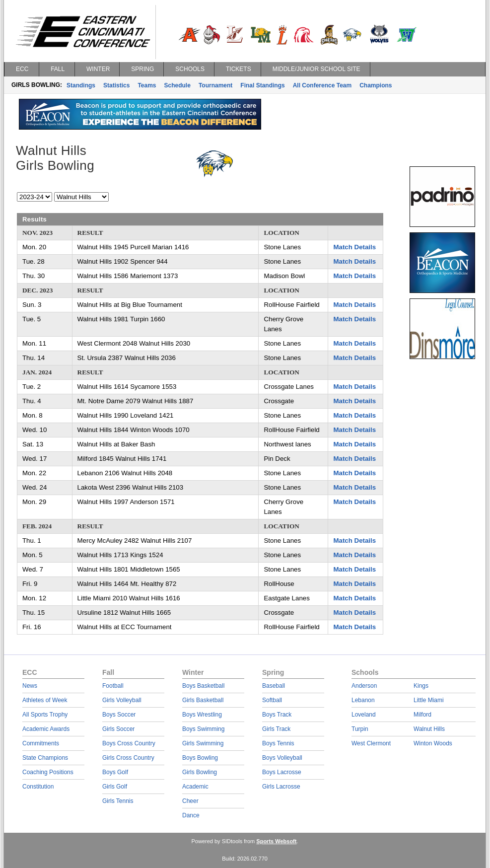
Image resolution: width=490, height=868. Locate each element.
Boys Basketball (203, 686)
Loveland (364, 715)
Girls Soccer (118, 729)
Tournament (215, 85)
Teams (147, 85)
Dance (191, 815)
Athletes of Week (45, 700)
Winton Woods (433, 743)
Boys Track (277, 715)
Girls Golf (115, 787)
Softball (272, 700)
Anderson (364, 686)
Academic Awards (46, 729)
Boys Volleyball (282, 758)
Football (113, 686)
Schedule (177, 85)
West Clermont (371, 743)
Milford (422, 715)
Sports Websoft (276, 841)
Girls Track (276, 729)
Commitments (41, 743)
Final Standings (262, 85)
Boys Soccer (119, 715)
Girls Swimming (203, 743)
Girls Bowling (200, 772)
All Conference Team (322, 85)
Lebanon (363, 700)
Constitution (38, 787)
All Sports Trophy (45, 715)
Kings (421, 686)
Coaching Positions (48, 772)
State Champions (45, 758)
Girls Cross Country (128, 758)
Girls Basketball (203, 700)
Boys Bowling (200, 758)
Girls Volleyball (122, 700)
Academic (195, 787)
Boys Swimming (203, 729)
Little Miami (429, 700)
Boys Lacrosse (282, 772)
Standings (81, 85)
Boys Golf (115, 772)
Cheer (190, 801)
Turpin (360, 729)
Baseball (274, 686)
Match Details (354, 247)
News (30, 686)
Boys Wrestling (202, 715)
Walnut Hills (429, 729)
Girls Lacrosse (281, 787)
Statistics (116, 85)
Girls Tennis (118, 801)
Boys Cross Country (129, 743)
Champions (376, 85)
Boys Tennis (278, 743)
